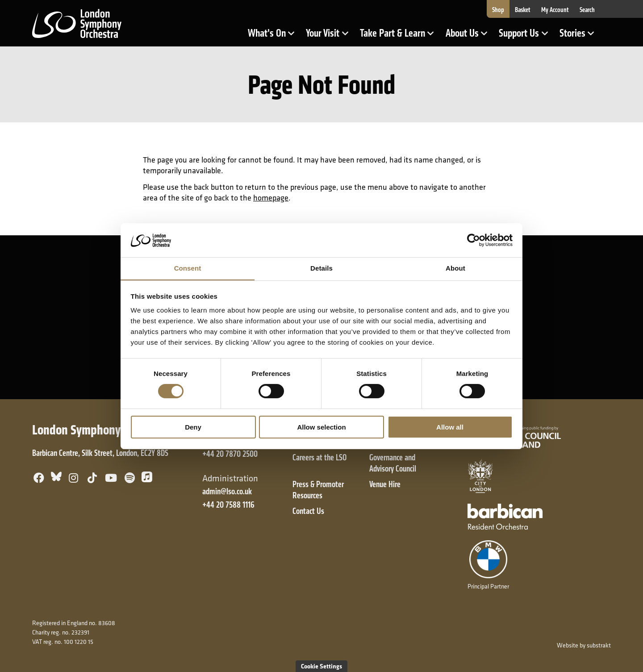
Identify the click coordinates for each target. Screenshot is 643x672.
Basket (523, 10)
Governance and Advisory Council (393, 463)
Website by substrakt (584, 645)
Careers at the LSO (319, 457)
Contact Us (308, 511)
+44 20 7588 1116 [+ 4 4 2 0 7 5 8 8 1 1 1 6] (228, 505)
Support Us (526, 37)
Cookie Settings (321, 666)
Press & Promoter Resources (318, 490)
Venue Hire (385, 484)
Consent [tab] (188, 268)
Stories (580, 37)
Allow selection (321, 427)
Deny (193, 427)
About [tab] (455, 268)
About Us (469, 37)
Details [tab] (321, 268)
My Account (555, 10)
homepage (271, 198)
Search (587, 10)
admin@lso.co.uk (227, 491)
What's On (274, 37)
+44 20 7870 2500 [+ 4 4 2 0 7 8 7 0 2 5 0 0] (230, 454)
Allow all (450, 427)
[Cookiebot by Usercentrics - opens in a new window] (474, 240)
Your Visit (330, 37)
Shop (498, 10)
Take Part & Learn (394, 37)
